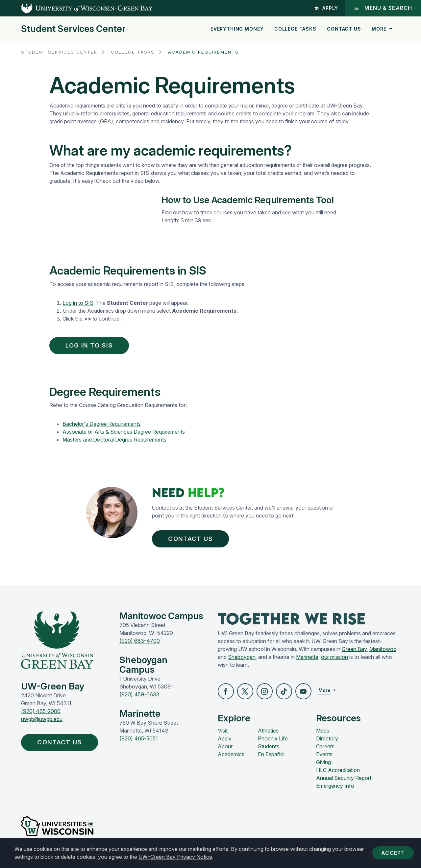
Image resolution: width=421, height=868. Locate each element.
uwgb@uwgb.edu (42, 722)
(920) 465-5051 (139, 742)
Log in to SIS (78, 303)
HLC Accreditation (338, 774)
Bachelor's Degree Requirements (102, 425)
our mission (334, 660)
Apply (326, 8)
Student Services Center (73, 29)
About (225, 750)
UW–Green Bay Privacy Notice (175, 857)
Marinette (307, 660)
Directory (327, 742)
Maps (323, 734)
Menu (383, 8)
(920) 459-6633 (139, 698)
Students (269, 750)
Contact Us (344, 29)
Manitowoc (383, 652)
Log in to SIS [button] (92, 346)
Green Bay (354, 652)
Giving (323, 766)
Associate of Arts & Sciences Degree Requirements (124, 433)
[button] (226, 695)
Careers (325, 750)
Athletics (268, 734)
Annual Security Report (344, 782)
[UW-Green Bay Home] (76, 8)
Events (324, 758)
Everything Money (237, 29)
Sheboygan (242, 660)
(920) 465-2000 (41, 714)
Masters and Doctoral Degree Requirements (114, 441)
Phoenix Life (273, 742)
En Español (271, 758)
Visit (223, 734)
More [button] (382, 29)
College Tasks (295, 29)
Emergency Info (335, 789)
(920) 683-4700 (140, 644)
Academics (231, 758)
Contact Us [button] (193, 541)
